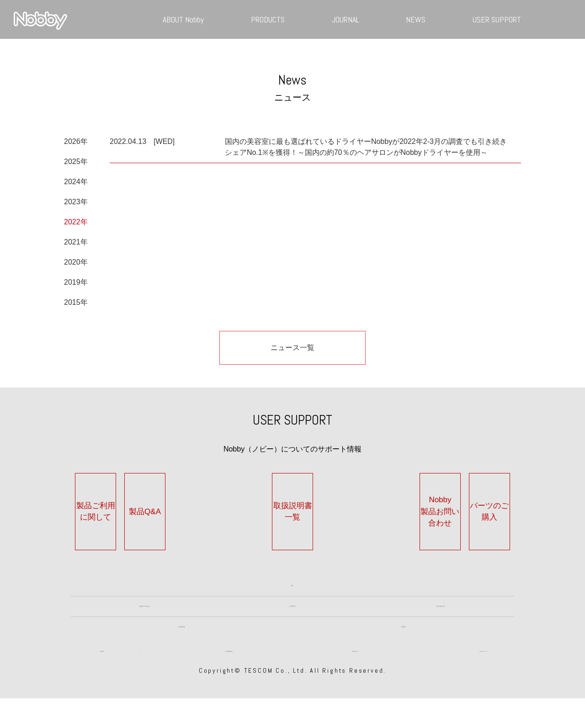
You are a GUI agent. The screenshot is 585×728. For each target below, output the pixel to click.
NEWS (416, 19)
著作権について (356, 676)
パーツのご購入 (478, 506)
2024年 (76, 182)
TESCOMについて (483, 676)
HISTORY (292, 604)
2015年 (76, 302)
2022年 (76, 222)
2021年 (76, 242)
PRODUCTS (268, 19)
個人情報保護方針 (229, 676)
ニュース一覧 (292, 348)
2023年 (76, 202)
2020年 (76, 262)
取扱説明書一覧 (293, 506)
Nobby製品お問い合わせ (385, 506)
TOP (292, 569)
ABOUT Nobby (183, 19)
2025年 (76, 162)
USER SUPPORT (497, 19)
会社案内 (102, 676)
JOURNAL (346, 19)
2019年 (76, 282)
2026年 (76, 141)
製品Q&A (200, 506)
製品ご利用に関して (107, 506)
